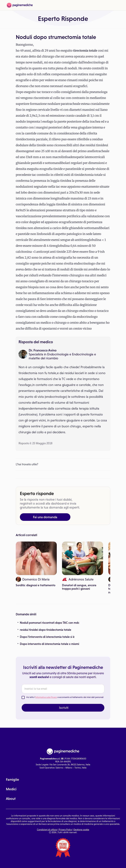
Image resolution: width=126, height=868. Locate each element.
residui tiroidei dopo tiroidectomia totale (46, 630)
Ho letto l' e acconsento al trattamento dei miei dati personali (65, 697)
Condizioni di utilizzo (47, 830)
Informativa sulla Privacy (46, 697)
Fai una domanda (45, 517)
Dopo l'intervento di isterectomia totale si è (47, 637)
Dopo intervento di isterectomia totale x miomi (49, 644)
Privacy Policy (65, 830)
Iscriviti (64, 708)
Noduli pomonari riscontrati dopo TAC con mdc (50, 623)
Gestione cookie (81, 830)
